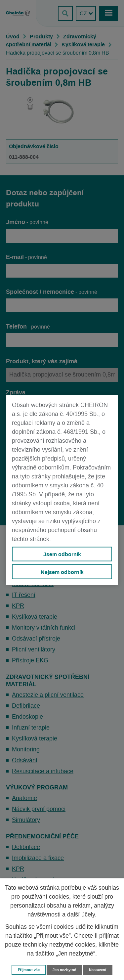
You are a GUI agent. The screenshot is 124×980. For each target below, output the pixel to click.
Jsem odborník (62, 554)
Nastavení (98, 970)
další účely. (82, 915)
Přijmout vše (29, 970)
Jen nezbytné (64, 970)
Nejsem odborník (62, 572)
